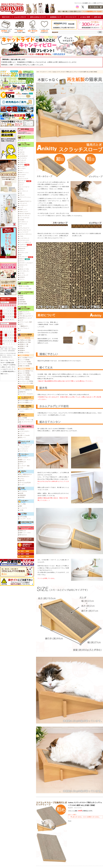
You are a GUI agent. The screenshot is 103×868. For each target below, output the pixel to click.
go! (20, 199)
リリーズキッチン (24, 271)
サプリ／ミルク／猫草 (26, 322)
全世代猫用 (23, 302)
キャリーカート (24, 451)
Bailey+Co (22, 259)
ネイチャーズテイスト (26, 234)
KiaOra (21, 189)
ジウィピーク (23, 203)
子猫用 (21, 298)
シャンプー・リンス (25, 519)
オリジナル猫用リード (26, 403)
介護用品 (22, 429)
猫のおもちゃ (23, 535)
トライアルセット (24, 328)
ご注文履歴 (85, 3)
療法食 (20, 286)
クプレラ (22, 195)
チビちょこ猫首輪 (24, 379)
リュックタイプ (25, 447)
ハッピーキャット (24, 238)
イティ (21, 170)
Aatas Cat (22, 152)
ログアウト (100, 3)
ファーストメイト (24, 240)
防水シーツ (23, 437)
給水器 (21, 493)
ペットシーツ (23, 508)
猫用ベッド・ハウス (25, 533)
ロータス (22, 273)
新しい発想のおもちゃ (26, 474)
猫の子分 (22, 481)
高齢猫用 (22, 300)
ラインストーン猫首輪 (26, 364)
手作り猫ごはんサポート (26, 316)
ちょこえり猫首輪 (25, 369)
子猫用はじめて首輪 (25, 340)
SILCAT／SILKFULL (25, 214)
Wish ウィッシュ (24, 173)
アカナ (21, 150)
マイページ (78, 3)
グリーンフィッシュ (25, 197)
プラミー (22, 251)
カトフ (21, 185)
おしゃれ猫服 (23, 418)
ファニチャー (43, 72)
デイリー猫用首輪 (25, 338)
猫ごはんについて (24, 140)
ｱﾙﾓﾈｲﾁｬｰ (22, 164)
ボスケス (22, 261)
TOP (38, 72)
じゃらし (22, 478)
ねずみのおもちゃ (24, 476)
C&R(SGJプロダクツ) (25, 201)
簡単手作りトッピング (26, 318)
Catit (21, 193)
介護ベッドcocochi (24, 435)
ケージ (21, 464)
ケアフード (22, 289)
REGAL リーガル (24, 269)
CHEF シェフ (23, 209)
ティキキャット (24, 222)
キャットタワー (24, 458)
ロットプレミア (24, 275)
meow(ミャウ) (23, 265)
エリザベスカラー (24, 431)
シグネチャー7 (23, 205)
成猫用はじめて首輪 (25, 342)
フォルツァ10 (23, 244)
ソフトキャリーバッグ (26, 445)
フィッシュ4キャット (25, 242)
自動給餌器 (23, 495)
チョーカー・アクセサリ (26, 394)
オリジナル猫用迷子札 (26, 390)
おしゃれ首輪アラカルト (26, 358)
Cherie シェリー (24, 212)
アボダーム (23, 162)
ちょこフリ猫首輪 (24, 360)
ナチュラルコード (24, 228)
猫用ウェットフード (25, 314)
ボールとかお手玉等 (25, 483)
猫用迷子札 (23, 392)
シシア (21, 207)
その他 (21, 510)
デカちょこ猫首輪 (24, 377)
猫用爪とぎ (23, 462)
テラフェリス (23, 224)
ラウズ (21, 267)
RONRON (22, 277)
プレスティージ (24, 257)
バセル (21, 236)
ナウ (21, 226)
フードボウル (23, 491)
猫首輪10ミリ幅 (24, 344)
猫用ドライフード (24, 312)
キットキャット (24, 191)
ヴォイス (22, 177)
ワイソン (22, 279)
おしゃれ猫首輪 (24, 355)
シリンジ (22, 433)
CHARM (22, 220)
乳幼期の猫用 (23, 304)
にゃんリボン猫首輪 (25, 362)
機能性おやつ (24, 326)
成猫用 (21, 296)
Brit (20, 255)
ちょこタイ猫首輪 (24, 373)
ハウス (21, 468)
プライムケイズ (24, 246)
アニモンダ (23, 160)
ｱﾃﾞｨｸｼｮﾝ (22, 154)
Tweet (70, 821)
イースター (23, 168)
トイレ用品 (23, 504)
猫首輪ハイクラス (24, 352)
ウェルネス (23, 175)
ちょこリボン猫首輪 (25, 375)
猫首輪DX (22, 350)
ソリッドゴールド (24, 218)
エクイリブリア (24, 179)
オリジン (22, 183)
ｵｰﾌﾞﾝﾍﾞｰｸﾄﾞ (23, 181)
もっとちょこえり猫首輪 (26, 381)
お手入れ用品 (23, 517)
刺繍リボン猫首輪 (24, 366)
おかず (21, 320)
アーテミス (23, 148)
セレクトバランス (24, 216)
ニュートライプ (24, 232)
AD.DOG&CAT (23, 156)
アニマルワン (23, 158)
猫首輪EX (22, 348)
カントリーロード (24, 187)
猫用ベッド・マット (25, 460)
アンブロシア (23, 166)
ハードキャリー (24, 449)
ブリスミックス (24, 253)
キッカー (22, 485)
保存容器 (22, 497)
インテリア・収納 (24, 466)
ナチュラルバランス (25, 230)
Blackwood (22, 248)
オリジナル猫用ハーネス (26, 400)
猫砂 (21, 506)
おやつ (21, 324)
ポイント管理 (92, 3)
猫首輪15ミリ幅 (24, 346)
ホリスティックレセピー (26, 263)
